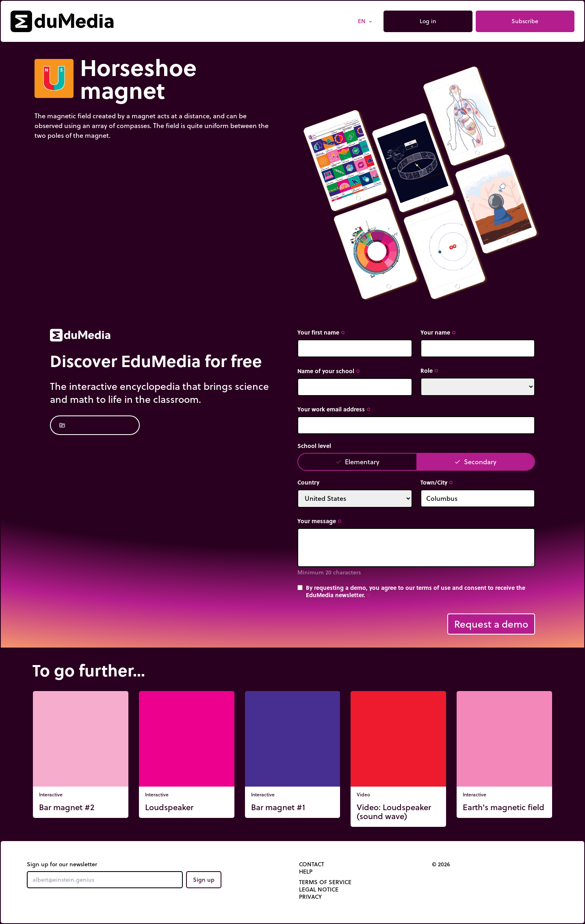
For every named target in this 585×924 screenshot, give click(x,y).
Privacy (310, 897)
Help (306, 872)
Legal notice (319, 889)
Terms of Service (325, 882)
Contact (312, 864)
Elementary (357, 462)
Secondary (475, 462)
